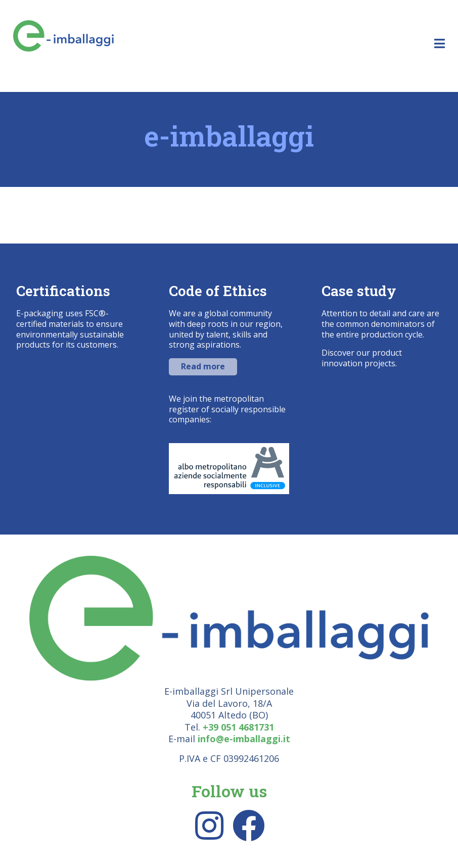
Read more (203, 366)
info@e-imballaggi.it (244, 739)
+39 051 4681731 (238, 727)
